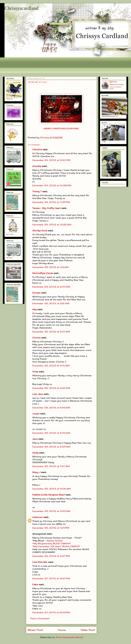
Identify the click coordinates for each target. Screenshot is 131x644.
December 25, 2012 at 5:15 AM (51, 366)
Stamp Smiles (55, 541)
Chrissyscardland (22, 8)
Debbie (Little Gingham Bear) (49, 495)
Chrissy (114, 82)
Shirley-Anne (40, 231)
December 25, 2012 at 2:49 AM (51, 287)
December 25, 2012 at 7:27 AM (51, 466)
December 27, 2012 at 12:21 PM (51, 578)
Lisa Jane (38, 394)
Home (62, 630)
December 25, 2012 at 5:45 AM (51, 433)
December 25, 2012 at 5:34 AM (51, 388)
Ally (34, 309)
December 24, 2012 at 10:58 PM (52, 185)
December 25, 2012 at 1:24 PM (51, 528)
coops (36, 414)
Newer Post (35, 630)
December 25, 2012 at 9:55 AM (51, 511)
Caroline (37, 149)
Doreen (36, 293)
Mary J (36, 472)
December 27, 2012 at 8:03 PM (51, 612)
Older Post (88, 630)
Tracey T (37, 191)
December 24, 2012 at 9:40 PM (51, 160)
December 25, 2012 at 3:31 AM (51, 303)
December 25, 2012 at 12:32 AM (52, 225)
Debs (35, 584)
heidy (35, 453)
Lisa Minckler (40, 562)
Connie (36, 338)
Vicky (35, 372)
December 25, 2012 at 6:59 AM (51, 447)
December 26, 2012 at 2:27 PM (51, 556)
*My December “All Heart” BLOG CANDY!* (56, 546)
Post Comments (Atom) (69, 637)
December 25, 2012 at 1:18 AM (50, 267)
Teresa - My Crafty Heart (47, 208)
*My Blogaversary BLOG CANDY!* (51, 543)
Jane (35, 439)
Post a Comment (40, 618)
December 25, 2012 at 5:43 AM (51, 408)
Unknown (38, 517)
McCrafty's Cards (43, 273)
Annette (37, 166)
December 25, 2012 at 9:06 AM (52, 489)
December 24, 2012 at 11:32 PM (51, 202)
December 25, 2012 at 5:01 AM (51, 332)
